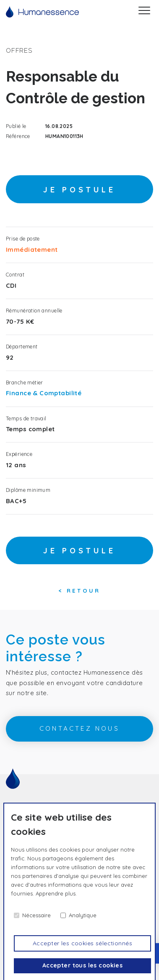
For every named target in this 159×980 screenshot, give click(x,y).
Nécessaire (36, 915)
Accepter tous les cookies (83, 965)
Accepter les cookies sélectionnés (82, 943)
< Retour (80, 591)
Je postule (79, 190)
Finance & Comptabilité (44, 393)
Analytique (83, 915)
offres (19, 50)
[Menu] (144, 12)
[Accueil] (42, 12)
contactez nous (79, 728)
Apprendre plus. (56, 893)
